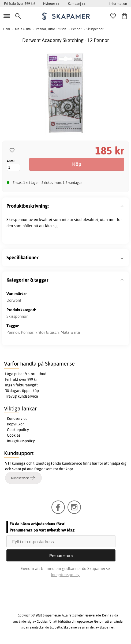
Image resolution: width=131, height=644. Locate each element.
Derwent (14, 300)
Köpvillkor (15, 424)
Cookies (14, 435)
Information (118, 3)
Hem (7, 29)
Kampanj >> (77, 3)
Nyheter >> (51, 3)
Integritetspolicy (21, 441)
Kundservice (17, 418)
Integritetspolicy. (65, 575)
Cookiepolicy (18, 430)
